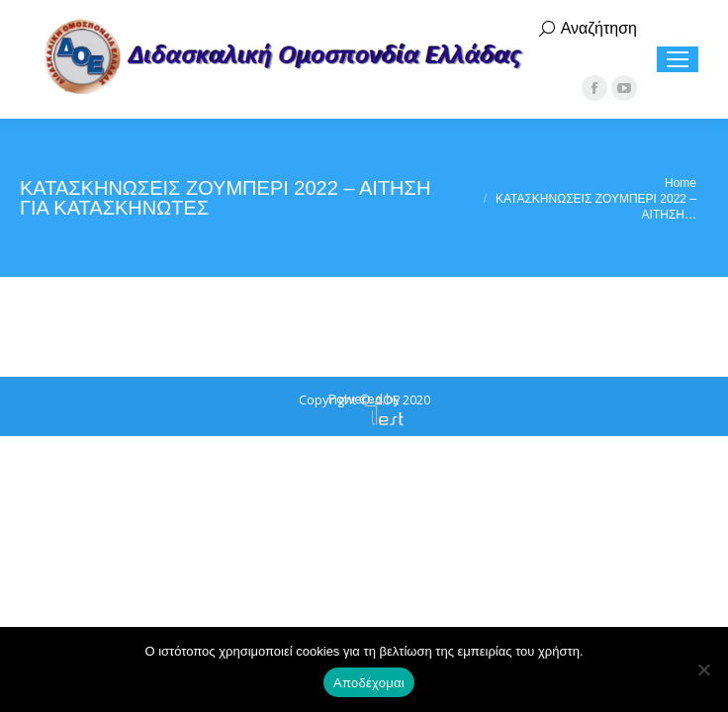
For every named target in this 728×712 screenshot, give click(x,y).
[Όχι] (703, 669)
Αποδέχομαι (369, 683)
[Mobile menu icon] (678, 59)
